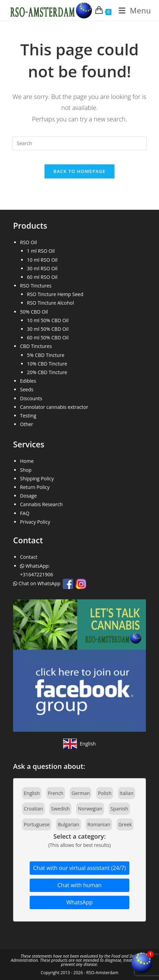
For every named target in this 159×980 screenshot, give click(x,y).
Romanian (99, 824)
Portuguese (37, 824)
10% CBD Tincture (47, 364)
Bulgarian (68, 824)
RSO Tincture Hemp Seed (55, 294)
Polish (105, 793)
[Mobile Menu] (132, 10)
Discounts (31, 398)
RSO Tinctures (36, 286)
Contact (29, 557)
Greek (125, 824)
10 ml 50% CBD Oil (48, 320)
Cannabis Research (41, 504)
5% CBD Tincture (46, 355)
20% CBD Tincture (47, 372)
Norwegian (90, 809)
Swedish (60, 809)
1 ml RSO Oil (41, 251)
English (32, 793)
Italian (127, 793)
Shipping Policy (37, 478)
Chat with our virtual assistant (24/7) (79, 868)
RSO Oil (28, 242)
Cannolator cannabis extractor (54, 407)
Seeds (27, 389)
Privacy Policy (35, 522)
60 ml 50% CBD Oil (48, 337)
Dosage (28, 496)
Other (27, 424)
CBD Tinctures (36, 346)
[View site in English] (79, 744)
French (56, 793)
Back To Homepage (79, 171)
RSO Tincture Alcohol (50, 303)
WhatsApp (79, 902)
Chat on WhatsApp (37, 583)
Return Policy (35, 487)
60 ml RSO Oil (42, 277)
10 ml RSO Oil (42, 260)
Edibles (28, 381)
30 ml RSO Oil (42, 268)
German (81, 793)
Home (27, 461)
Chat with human (80, 885)
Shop (26, 470)
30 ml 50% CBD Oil (48, 329)
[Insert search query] (79, 143)
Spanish (119, 809)
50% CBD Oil (34, 312)
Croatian (33, 809)
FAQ (25, 513)
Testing (28, 416)
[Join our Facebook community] (79, 665)
